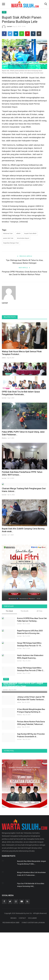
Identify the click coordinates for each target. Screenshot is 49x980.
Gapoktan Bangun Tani (11, 243)
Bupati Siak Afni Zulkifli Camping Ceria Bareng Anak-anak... (23, 530)
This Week (9, 611)
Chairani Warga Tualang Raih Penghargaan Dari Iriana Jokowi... (24, 490)
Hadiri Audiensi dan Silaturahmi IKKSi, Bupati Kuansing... (30, 657)
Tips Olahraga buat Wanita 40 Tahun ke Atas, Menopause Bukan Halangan (25, 262)
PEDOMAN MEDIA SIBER (11, 946)
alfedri (18, 234)
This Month (24, 611)
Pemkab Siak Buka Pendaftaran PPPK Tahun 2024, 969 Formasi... (22, 473)
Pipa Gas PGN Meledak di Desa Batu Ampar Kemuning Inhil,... (31, 909)
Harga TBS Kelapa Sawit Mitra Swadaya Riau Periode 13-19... (30, 644)
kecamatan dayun (23, 238)
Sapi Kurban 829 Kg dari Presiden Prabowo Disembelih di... (31, 759)
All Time (40, 611)
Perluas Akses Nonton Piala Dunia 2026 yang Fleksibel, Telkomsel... (31, 747)
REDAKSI (14, 942)
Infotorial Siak (8, 234)
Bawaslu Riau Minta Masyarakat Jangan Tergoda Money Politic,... (31, 886)
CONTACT (22, 942)
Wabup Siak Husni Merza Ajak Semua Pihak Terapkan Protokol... (22, 353)
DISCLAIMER (32, 942)
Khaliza (4, 438)
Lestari (7, 27)
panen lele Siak (8, 238)
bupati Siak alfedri (30, 234)
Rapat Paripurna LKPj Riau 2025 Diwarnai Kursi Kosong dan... (30, 632)
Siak (4, 12)
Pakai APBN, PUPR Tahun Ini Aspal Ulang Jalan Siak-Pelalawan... (23, 433)
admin (4, 358)
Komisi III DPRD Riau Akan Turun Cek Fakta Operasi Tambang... (32, 620)
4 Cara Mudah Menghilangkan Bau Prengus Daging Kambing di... (31, 734)
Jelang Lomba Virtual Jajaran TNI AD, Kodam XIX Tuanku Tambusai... (31, 722)
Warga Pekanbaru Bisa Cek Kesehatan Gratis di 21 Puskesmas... (31, 897)
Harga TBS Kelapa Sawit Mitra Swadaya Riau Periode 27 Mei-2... (31, 669)
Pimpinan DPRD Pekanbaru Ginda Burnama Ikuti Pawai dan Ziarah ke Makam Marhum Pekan (24, 273)
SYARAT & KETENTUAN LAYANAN (33, 946)
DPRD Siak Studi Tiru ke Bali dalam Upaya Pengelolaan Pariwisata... (21, 393)
